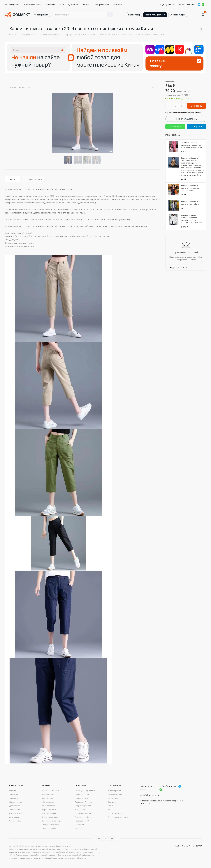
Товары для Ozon (82, 794)
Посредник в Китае (83, 813)
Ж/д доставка (48, 802)
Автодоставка (48, 794)
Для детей (14, 794)
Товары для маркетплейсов (87, 791)
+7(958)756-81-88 (168, 786)
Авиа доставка (49, 806)
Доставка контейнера (52, 821)
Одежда (13, 791)
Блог (110, 810)
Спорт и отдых (16, 813)
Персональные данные (118, 817)
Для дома (13, 798)
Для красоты (15, 806)
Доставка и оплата (33, 179)
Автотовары (14, 817)
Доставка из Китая (33, 5)
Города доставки (102, 5)
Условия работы (13, 5)
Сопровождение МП (83, 806)
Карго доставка (49, 810)
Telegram (199, 5)
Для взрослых (15, 810)
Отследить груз (178, 15)
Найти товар (134, 15)
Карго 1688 (79, 828)
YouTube (112, 838)
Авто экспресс (48, 798)
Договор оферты (115, 813)
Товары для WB (81, 798)
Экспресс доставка (51, 825)
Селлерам (50, 5)
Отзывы (87, 5)
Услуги (46, 785)
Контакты (118, 5)
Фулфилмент (73, 5)
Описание (12, 179)
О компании (115, 785)
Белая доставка (49, 828)
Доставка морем (49, 813)
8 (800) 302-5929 (168, 5)
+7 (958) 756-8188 (187, 5)
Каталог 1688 (16, 785)
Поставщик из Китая (84, 817)
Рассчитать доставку (155, 15)
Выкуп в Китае (81, 810)
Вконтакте (99, 838)
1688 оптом (80, 825)
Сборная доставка (50, 817)
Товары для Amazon (83, 802)
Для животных (15, 802)
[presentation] (64, 160)
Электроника (15, 821)
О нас (61, 5)
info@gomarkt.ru (151, 795)
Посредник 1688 (82, 821)
